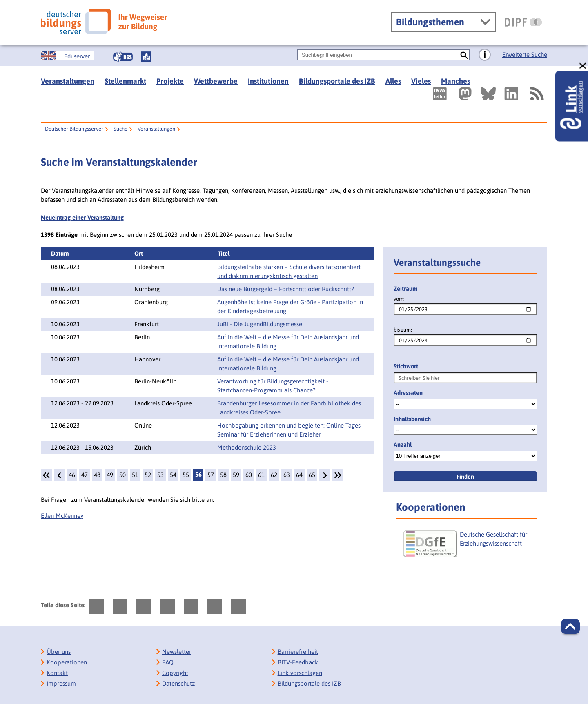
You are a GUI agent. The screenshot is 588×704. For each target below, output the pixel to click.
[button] (570, 626)
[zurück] (59, 475)
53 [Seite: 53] (160, 475)
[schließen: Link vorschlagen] (583, 66)
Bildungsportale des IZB (337, 81)
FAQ (168, 662)
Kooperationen (67, 662)
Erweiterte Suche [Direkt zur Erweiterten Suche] (525, 55)
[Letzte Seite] (338, 475)
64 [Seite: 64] (299, 475)
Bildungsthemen (430, 22)
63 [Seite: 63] (287, 475)
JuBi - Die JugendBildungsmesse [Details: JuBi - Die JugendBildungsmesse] (260, 324)
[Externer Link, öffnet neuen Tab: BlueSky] (488, 94)
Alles (393, 81)
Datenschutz (178, 683)
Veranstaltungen (68, 81)
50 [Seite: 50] (122, 475)
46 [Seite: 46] (72, 475)
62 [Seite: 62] (274, 475)
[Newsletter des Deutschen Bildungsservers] (440, 94)
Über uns (59, 652)
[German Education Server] (67, 56)
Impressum (61, 683)
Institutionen (268, 81)
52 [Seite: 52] (148, 475)
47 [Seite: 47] (85, 475)
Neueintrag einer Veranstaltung (82, 217)
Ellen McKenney (62, 516)
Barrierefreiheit (298, 652)
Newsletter (177, 652)
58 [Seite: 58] (223, 475)
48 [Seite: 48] (97, 475)
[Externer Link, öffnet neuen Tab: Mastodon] (465, 94)
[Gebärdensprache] (123, 57)
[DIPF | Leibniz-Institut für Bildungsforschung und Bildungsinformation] (523, 22)
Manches (455, 81)
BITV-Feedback (298, 662)
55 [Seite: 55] (186, 475)
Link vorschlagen (300, 673)
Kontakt (57, 673)
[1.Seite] (46, 475)
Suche (120, 129)
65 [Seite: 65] (312, 475)
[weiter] (325, 475)
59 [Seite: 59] (236, 475)
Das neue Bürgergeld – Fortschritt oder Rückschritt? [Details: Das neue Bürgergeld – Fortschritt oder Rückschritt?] (286, 289)
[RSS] (537, 94)
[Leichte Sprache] (146, 57)
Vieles (421, 81)
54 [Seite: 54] (173, 475)
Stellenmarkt (125, 81)
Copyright (175, 673)
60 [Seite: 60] (249, 475)
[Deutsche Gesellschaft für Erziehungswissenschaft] (469, 547)
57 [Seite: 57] (211, 475)
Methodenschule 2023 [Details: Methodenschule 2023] (247, 447)
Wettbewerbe (216, 81)
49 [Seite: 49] (110, 475)
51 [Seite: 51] (135, 475)
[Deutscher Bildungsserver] (104, 21)
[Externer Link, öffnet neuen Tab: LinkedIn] (511, 94)
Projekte (170, 81)
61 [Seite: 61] (261, 475)
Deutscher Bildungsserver (74, 129)
